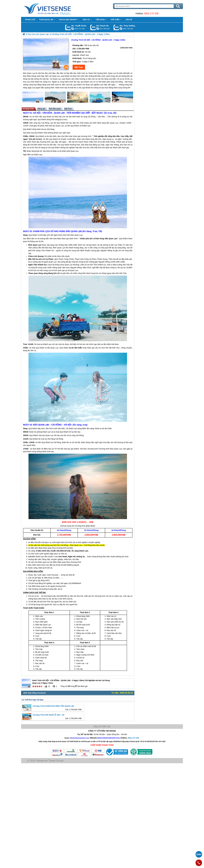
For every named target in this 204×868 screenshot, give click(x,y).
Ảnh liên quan (58, 112)
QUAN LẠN (62, 116)
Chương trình (31, 112)
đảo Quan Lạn (112, 126)
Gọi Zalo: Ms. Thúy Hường (116, 27)
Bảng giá (44, 112)
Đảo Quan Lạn (79, 238)
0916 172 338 (150, 14)
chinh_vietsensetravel (72, 29)
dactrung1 (121, 29)
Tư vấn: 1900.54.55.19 (121, 694)
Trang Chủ (57, 8)
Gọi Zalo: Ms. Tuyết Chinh (68, 27)
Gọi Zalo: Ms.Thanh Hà (93, 27)
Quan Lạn (63, 129)
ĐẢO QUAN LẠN (77, 234)
